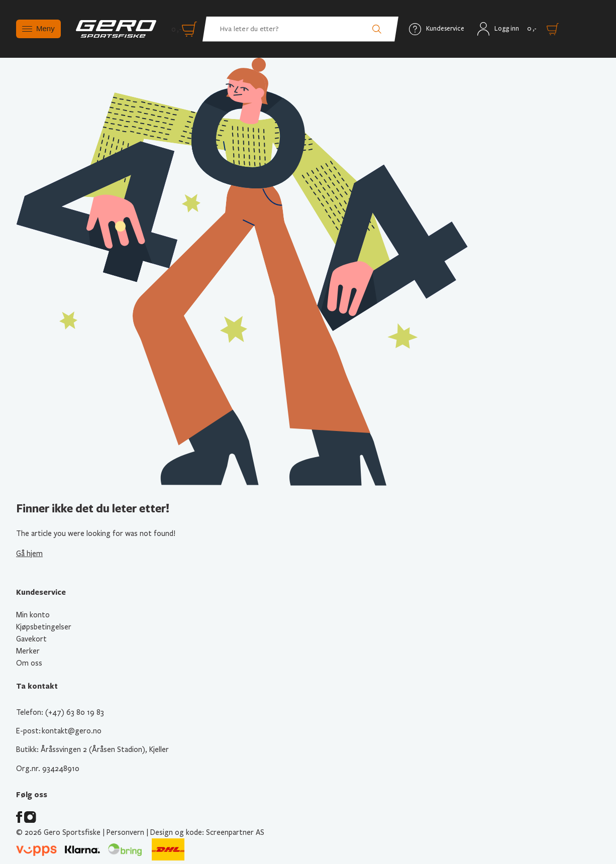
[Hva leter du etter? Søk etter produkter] (300, 29)
